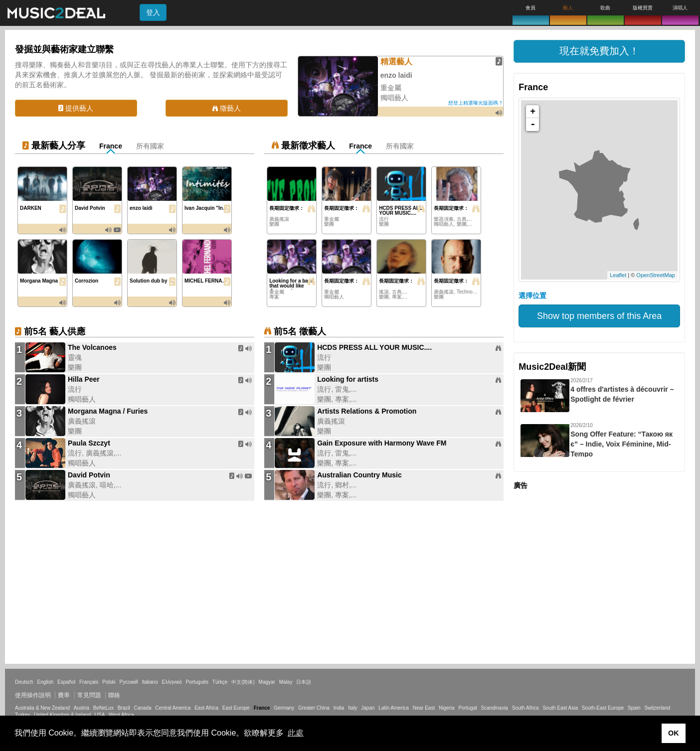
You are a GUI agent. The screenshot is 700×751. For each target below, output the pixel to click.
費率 (64, 695)
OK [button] (674, 733)
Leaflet (618, 275)
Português (197, 682)
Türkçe (220, 682)
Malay (286, 682)
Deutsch (24, 682)
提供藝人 (76, 108)
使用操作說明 (33, 695)
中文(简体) (243, 682)
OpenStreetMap (656, 275)
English (45, 682)
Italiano (150, 682)
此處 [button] (296, 733)
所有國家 (150, 146)
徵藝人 (227, 108)
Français (89, 682)
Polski (109, 682)
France (111, 146)
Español (66, 682)
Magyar (267, 682)
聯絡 (114, 695)
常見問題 (89, 695)
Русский (129, 682)
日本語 (304, 682)
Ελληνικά (172, 682)
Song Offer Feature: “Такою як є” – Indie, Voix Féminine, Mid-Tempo (621, 444)
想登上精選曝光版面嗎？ (476, 103)
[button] (599, 51)
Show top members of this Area (599, 316)
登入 (153, 12)
